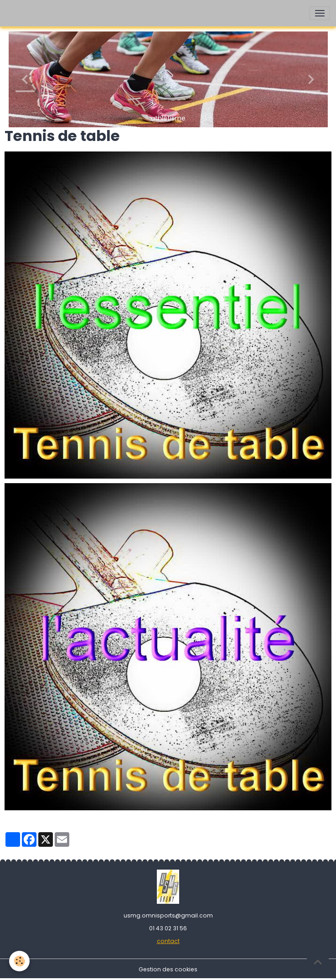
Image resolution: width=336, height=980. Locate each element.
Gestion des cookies (168, 969)
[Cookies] (19, 961)
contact (168, 941)
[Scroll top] (318, 962)
